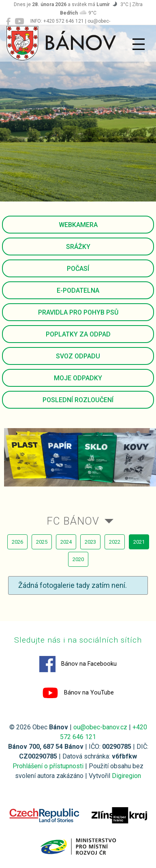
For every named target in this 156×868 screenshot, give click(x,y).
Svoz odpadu (78, 356)
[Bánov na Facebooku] (8, 21)
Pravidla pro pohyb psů (78, 312)
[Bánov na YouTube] (19, 21)
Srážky (78, 247)
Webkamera (78, 225)
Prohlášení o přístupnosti (48, 766)
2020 (78, 559)
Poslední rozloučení (78, 400)
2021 (139, 542)
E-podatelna (78, 290)
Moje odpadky (78, 378)
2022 (115, 542)
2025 (42, 542)
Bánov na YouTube (78, 693)
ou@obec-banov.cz (100, 727)
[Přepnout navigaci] (139, 44)
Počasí (78, 269)
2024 (66, 542)
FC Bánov (73, 521)
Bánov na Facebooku (78, 664)
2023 (90, 542)
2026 (17, 542)
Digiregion (126, 776)
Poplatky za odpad (78, 334)
